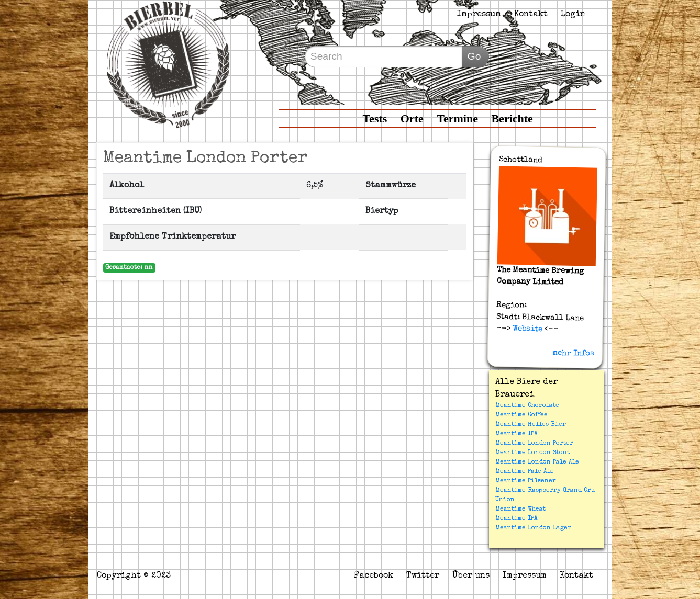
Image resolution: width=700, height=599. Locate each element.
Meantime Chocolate (527, 406)
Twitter (423, 576)
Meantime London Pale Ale (537, 462)
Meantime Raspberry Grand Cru (545, 491)
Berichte (512, 118)
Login (573, 15)
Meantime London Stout (532, 453)
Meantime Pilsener (526, 481)
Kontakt (531, 15)
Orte (412, 118)
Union (505, 500)
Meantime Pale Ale (525, 472)
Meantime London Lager (533, 528)
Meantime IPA (516, 434)
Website (526, 329)
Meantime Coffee (521, 415)
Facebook (374, 576)
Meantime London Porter (534, 444)
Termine (457, 118)
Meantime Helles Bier (531, 425)
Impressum (479, 15)
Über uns (471, 576)
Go (474, 56)
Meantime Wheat (520, 510)
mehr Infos (573, 353)
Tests (375, 118)
